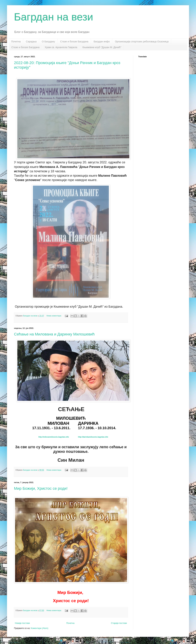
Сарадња (31, 41)
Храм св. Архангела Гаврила (61, 47)
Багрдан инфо (102, 41)
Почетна (16, 41)
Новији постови (22, 623)
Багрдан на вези (54, 17)
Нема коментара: (54, 316)
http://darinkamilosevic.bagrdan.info (93, 437)
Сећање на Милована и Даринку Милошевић (54, 334)
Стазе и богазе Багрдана (74, 41)
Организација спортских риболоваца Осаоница (142, 41)
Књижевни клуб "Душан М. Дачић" (102, 47)
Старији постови (119, 623)
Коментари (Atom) (40, 628)
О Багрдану (48, 41)
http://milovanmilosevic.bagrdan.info (54, 437)
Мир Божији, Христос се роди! (41, 488)
